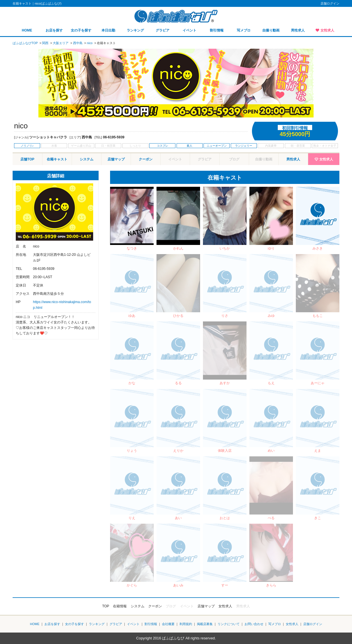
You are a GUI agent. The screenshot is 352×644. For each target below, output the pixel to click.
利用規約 (186, 624)
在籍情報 (120, 606)
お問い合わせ (254, 624)
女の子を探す (81, 30)
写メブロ (244, 30)
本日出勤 (108, 30)
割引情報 (217, 30)
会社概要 (168, 624)
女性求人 (327, 30)
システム (87, 159)
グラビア (163, 30)
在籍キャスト (57, 159)
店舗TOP (27, 159)
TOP (105, 606)
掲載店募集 (205, 624)
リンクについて (229, 624)
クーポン (146, 159)
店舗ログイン (330, 3)
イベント (189, 30)
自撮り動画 (271, 30)
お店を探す (54, 30)
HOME (27, 30)
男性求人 (298, 30)
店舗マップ (116, 159)
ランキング (135, 30)
